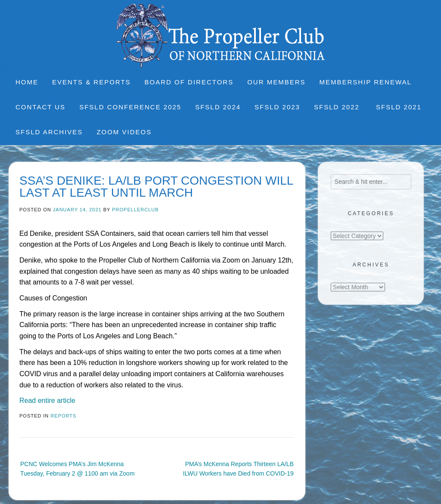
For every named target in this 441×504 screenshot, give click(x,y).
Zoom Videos (124, 132)
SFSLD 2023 (277, 107)
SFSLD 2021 (399, 107)
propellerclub (135, 210)
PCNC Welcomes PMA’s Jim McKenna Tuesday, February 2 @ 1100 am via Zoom (78, 469)
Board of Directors (189, 82)
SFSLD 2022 (338, 107)
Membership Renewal (366, 82)
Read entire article (47, 400)
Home (27, 82)
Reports (63, 416)
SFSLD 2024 (218, 107)
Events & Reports (92, 82)
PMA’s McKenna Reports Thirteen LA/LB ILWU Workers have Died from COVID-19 (238, 469)
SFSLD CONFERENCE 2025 (130, 107)
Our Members (276, 82)
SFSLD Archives (49, 132)
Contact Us (40, 107)
